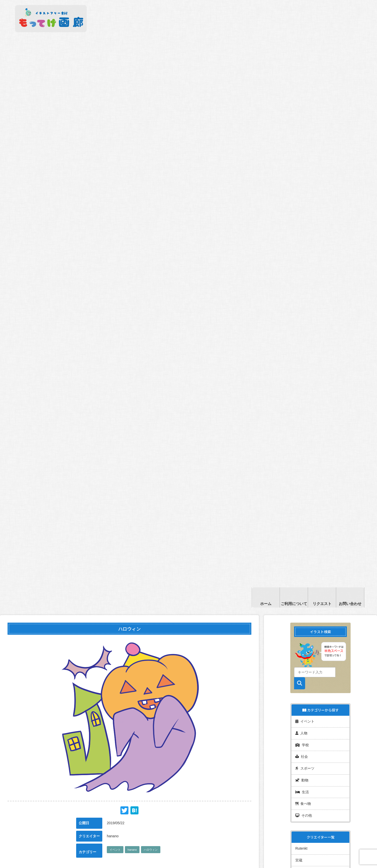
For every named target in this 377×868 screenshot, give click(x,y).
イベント (115, 850)
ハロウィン (151, 850)
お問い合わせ (350, 604)
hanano (132, 850)
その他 (304, 801)
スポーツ (305, 760)
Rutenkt (301, 833)
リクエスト (322, 604)
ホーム (266, 604)
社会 (302, 750)
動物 (302, 770)
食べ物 (303, 791)
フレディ (302, 853)
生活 (302, 781)
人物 (301, 729)
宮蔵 (299, 843)
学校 (302, 739)
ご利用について (294, 604)
